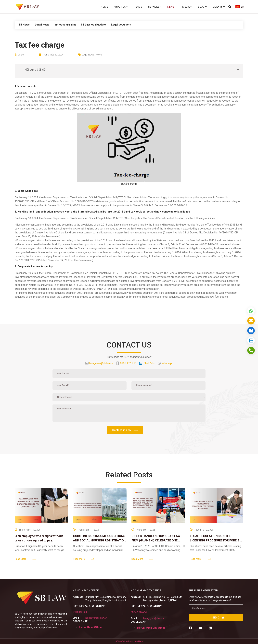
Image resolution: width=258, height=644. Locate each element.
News (172, 7)
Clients (219, 7)
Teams (138, 7)
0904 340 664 (80, 612)
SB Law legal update (93, 25)
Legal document (121, 25)
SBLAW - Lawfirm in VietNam (129, 641)
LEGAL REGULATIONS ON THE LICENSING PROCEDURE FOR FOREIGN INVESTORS (216, 540)
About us (121, 7)
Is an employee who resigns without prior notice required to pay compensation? (39, 540)
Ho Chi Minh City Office (151, 628)
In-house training (65, 25)
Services (155, 7)
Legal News (42, 25)
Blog (202, 7)
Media (187, 7)
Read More (20, 559)
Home (104, 7)
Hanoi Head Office (90, 627)
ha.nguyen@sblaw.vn (96, 618)
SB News (24, 25)
